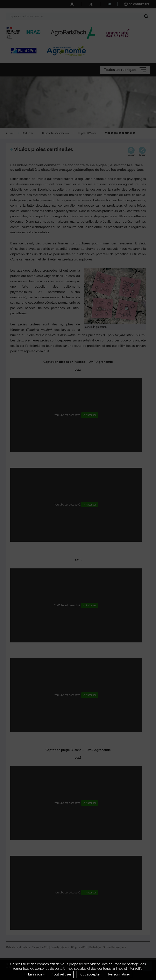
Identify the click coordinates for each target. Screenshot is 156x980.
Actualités (12, 967)
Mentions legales (69, 967)
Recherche (28, 133)
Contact (26, 967)
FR (109, 4)
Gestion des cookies (137, 967)
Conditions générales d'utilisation (102, 967)
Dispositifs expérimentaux (56, 133)
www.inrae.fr (31, 974)
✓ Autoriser (90, 415)
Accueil (10, 133)
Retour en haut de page (149, 968)
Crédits (39, 967)
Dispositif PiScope (87, 133)
